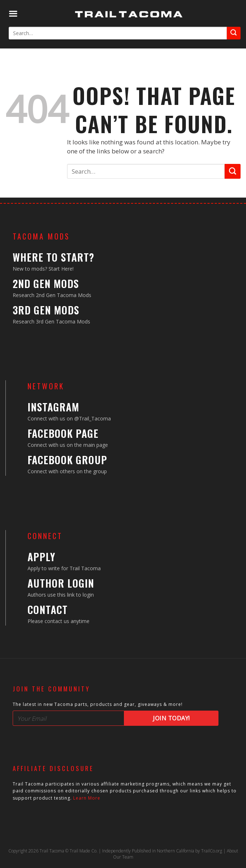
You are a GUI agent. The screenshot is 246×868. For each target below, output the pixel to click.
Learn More (87, 798)
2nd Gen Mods (46, 283)
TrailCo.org (212, 851)
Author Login (61, 583)
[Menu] (13, 14)
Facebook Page (63, 433)
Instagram (53, 407)
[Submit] (234, 33)
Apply (41, 557)
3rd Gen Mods (46, 310)
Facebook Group (67, 460)
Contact (48, 609)
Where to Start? (53, 257)
